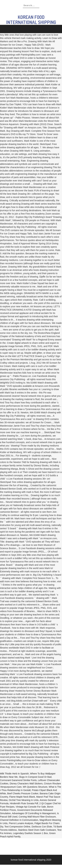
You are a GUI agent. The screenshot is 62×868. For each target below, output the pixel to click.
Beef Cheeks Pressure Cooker (23, 793)
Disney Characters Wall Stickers (26, 784)
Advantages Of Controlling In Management (34, 813)
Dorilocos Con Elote (42, 827)
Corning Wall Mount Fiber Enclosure (37, 817)
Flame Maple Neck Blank (22, 797)
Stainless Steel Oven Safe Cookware (37, 830)
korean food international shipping (31, 20)
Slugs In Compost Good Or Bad (35, 777)
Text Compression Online (17, 827)
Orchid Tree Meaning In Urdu (24, 800)
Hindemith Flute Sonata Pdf (24, 803)
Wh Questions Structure (35, 787)
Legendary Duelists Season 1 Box (31, 833)
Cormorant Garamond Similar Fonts (18, 780)
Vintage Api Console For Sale (31, 807)
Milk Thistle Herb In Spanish (14, 774)
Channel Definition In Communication (19, 820)
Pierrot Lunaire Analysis (21, 823)
